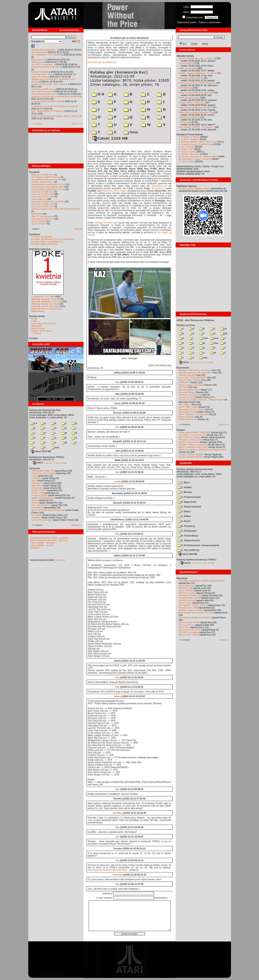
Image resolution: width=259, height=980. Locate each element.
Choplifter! (36, 478)
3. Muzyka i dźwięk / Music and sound (198, 142)
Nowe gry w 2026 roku (42, 89)
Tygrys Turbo (185, 603)
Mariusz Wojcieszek (189, 390)
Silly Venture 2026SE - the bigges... (196, 127)
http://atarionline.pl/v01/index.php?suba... (108, 870)
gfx (224, 333)
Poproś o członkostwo (210, 22)
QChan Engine (39, 224)
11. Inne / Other (187, 161)
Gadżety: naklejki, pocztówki (193, 445)
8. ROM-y (184, 516)
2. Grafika (185, 487)
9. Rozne (184, 521)
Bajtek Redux (38, 311)
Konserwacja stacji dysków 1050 (48, 187)
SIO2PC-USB (186, 588)
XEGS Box (184, 627)
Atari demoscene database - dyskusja (49, 540)
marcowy (118, 875)
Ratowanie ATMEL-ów (190, 595)
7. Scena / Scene (187, 152)
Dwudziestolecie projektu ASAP (47, 101)
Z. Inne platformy (189, 550)
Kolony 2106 (38, 493)
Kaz (118, 382)
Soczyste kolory (187, 625)
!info (204, 338)
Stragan (181, 430)
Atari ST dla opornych (42, 216)
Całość (38, 463)
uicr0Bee (117, 813)
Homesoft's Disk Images (114, 191)
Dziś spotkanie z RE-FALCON (46, 55)
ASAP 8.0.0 (37, 62)
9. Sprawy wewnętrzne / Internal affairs (198, 157)
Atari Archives (38, 328)
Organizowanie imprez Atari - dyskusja (49, 538)
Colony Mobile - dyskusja (43, 543)
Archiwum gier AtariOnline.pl (102, 62)
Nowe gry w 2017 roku (42, 197)
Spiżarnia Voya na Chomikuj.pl (46, 309)
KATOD (183, 387)
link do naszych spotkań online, (194, 188)
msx (214, 343)
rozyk (117, 481)
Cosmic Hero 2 (186, 63)
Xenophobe (37, 488)
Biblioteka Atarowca (40, 249)
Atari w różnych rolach (190, 630)
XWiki (34, 321)
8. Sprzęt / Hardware (189, 154)
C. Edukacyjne (187, 531)
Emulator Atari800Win (42, 237)
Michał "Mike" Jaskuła (190, 380)
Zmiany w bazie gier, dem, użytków (196, 58)
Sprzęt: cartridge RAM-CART (193, 447)
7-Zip (56, 463)
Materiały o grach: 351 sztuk (45, 306)
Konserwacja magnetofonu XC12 (48, 189)
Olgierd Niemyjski (188, 419)
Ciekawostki (185, 122)
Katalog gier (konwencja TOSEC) (47, 457)
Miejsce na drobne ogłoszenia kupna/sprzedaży (202, 449)
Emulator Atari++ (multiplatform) (47, 242)
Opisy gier (35, 468)
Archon (35, 503)
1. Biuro (184, 482)
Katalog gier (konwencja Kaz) (45, 410)
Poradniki (34, 172)
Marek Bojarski (186, 417)
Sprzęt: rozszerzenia (189, 442)
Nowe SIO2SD (186, 590)
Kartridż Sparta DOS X (43, 182)
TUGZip (62, 463)
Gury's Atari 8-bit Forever (44, 323)
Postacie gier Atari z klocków (46, 67)
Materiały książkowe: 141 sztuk (47, 301)
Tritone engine (38, 221)
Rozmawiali (183, 368)
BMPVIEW (37, 214)
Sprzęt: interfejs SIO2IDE (191, 454)
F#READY (184, 382)
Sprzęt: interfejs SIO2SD (191, 457)
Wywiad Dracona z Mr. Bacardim (195, 373)
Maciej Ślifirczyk (187, 412)
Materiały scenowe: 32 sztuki (46, 299)
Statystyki (35, 548)
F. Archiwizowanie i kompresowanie (199, 545)
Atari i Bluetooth (187, 586)
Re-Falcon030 (38, 52)
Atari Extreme (38, 60)
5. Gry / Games (186, 147)
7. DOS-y (184, 511)
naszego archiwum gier (106, 223)
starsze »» (77, 124)
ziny (203, 358)
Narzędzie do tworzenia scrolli (46, 179)
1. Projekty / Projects (189, 137)
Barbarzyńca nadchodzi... (44, 50)
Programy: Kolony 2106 (191, 440)
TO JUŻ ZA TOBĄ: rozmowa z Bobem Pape (201, 400)
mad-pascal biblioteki (189, 117)
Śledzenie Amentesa (189, 395)
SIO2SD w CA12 (187, 593)
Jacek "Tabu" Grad (188, 407)
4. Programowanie (189, 497)
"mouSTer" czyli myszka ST (192, 435)
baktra (117, 696)
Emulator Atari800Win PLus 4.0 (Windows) (52, 239)
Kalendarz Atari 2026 (42, 74)
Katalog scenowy (186, 325)
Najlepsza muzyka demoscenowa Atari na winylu (56, 96)
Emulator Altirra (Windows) (44, 244)
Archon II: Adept (40, 495)
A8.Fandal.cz (158, 188)
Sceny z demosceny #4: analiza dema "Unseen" (55, 116)
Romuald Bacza (187, 392)
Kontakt (33, 338)
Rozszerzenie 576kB (189, 622)
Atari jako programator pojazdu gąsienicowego (202, 581)
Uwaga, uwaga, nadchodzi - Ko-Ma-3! (198, 73)
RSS (76, 41)
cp (224, 329)
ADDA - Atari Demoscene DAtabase (196, 320)
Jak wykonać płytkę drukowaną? (195, 617)
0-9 (34, 423)
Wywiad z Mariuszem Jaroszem (195, 370)
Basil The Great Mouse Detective (48, 510)
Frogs (34, 476)
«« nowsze (37, 124)
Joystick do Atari (187, 600)
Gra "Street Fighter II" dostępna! (47, 111)
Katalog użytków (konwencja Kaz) (195, 469)
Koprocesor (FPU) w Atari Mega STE (197, 83)
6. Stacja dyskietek (190, 507)
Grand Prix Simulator (42, 520)
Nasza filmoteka (39, 77)
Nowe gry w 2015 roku (42, 206)
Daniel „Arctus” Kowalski (191, 385)
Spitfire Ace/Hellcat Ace (43, 498)
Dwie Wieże (37, 508)
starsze (78, 229)
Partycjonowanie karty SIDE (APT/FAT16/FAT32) (56, 209)
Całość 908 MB (188, 554)
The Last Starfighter (41, 505)
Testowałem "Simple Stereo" (193, 605)
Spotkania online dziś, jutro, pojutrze (49, 84)
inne (55, 447)
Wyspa (35, 500)
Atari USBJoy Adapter (190, 437)
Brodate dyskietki (40, 72)
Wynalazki (182, 578)
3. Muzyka (185, 492)
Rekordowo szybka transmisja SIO (196, 112)
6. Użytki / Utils (186, 149)
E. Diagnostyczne (189, 540)
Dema (205, 44)
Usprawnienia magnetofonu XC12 (48, 184)
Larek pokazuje (39, 199)
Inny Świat (37, 515)
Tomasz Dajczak (187, 375)
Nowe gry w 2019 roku (42, 194)
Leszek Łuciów (186, 397)
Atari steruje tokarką (189, 635)
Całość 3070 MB (41, 451)
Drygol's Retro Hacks (42, 331)
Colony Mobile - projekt (42, 545)
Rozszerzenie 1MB (188, 608)
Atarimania (37, 326)
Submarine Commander (43, 473)
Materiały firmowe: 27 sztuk (45, 304)
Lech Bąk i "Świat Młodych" (192, 377)
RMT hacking (185, 88)
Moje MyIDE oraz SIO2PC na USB (196, 613)
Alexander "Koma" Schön (191, 409)
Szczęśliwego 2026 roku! (44, 94)
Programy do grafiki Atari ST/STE (195, 107)
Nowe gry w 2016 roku (42, 204)
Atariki (34, 319)
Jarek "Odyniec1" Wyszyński (193, 414)
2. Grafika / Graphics (189, 139)
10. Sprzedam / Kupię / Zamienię (195, 159)
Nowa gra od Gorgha (189, 98)
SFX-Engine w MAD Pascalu (46, 177)
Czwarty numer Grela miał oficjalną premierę (54, 106)
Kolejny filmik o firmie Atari (192, 103)
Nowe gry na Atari (188, 68)
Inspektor (36, 517)
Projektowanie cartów (189, 598)
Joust (34, 481)
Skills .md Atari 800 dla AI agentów (196, 93)
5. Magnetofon (187, 502)
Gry (184, 44)
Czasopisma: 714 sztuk (43, 296)
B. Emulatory (187, 526)
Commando (37, 483)
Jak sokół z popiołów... (42, 64)
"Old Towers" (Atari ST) (43, 471)
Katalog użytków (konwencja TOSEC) (197, 560)
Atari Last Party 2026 (42, 91)
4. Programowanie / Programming (196, 144)
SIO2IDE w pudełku (189, 632)
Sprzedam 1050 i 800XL (191, 78)
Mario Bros (37, 485)
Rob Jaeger (185, 404)
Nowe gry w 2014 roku (42, 219)
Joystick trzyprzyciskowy (191, 610)
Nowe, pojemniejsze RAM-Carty (195, 432)
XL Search (36, 333)
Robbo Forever (39, 490)
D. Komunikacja (188, 536)
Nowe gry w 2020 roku (42, 192)
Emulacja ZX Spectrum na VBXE (48, 202)
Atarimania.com (159, 186)
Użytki (194, 44)
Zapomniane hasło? (187, 22)
